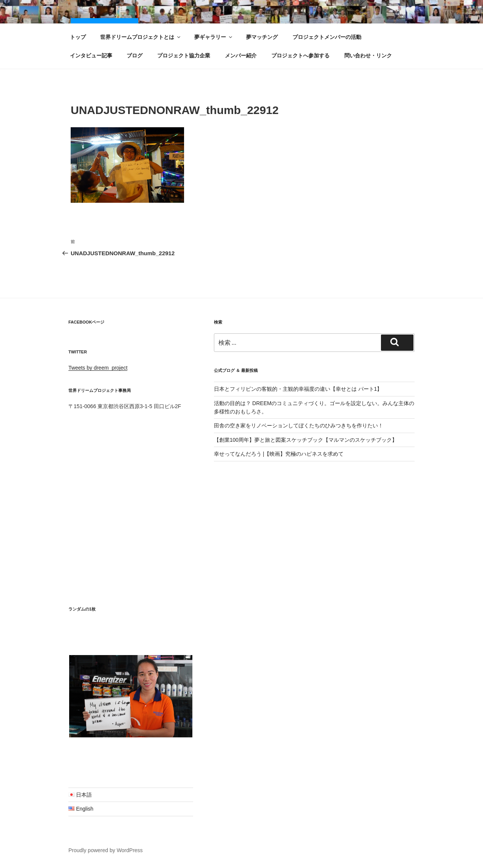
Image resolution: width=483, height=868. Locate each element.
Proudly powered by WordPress (106, 850)
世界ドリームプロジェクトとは (141, 37)
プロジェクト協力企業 (184, 56)
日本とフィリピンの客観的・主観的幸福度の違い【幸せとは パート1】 (298, 389)
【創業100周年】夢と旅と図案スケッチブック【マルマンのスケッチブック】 (306, 440)
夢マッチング (262, 37)
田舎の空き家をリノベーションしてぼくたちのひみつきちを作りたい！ (299, 426)
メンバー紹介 (241, 56)
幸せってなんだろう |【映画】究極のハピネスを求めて (279, 454)
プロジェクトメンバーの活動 (327, 37)
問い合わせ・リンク (368, 56)
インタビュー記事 (91, 56)
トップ (78, 37)
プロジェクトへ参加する (300, 56)
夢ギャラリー (214, 37)
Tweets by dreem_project (98, 368)
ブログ (135, 56)
